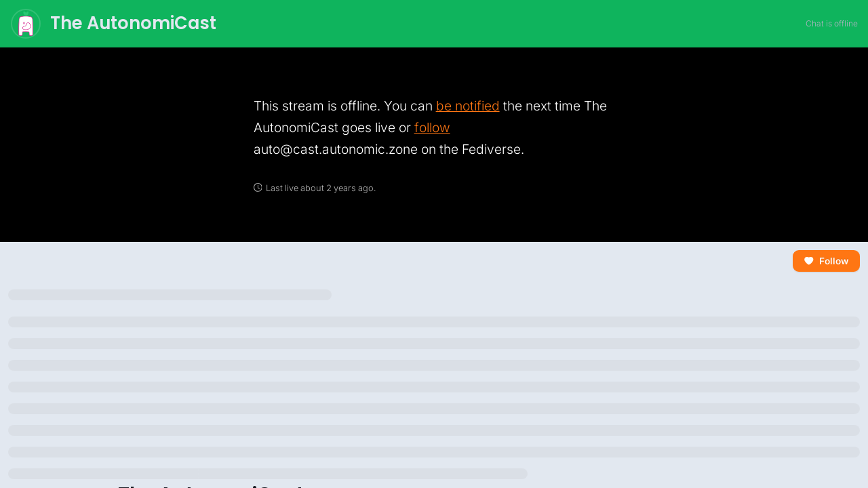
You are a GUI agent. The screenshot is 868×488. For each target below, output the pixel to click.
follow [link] (432, 127)
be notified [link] (468, 106)
